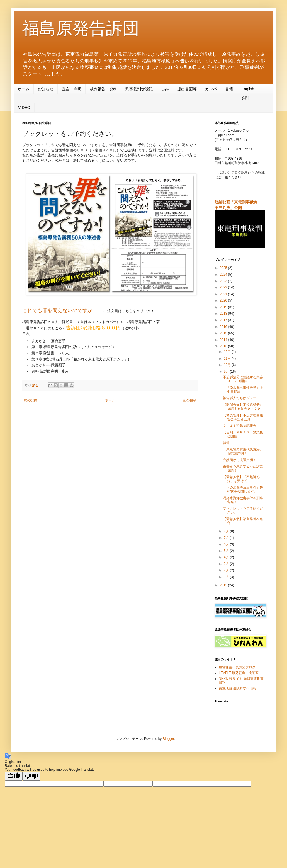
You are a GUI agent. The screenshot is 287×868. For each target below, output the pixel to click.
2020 (224, 300)
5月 (227, 551)
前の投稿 (190, 400)
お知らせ (46, 89)
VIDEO (24, 108)
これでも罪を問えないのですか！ (60, 311)
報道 (226, 443)
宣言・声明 (72, 89)
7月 (227, 538)
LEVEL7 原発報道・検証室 (239, 673)
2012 (224, 585)
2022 (224, 287)
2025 (224, 268)
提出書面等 (187, 89)
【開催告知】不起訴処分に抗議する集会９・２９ (243, 407)
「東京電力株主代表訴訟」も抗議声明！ (243, 451)
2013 (224, 346)
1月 (227, 577)
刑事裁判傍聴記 (139, 89)
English (248, 89)
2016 (224, 327)
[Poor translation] (31, 776)
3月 (227, 564)
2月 (227, 570)
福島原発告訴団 (81, 28)
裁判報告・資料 (103, 89)
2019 (224, 307)
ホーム (24, 89)
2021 (224, 294)
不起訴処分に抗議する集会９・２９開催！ (243, 379)
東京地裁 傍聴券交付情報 (238, 688)
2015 (224, 333)
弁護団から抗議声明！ (240, 460)
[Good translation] (14, 776)
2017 (224, 320)
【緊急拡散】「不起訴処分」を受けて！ (241, 479)
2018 (224, 314)
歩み (165, 89)
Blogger (168, 739)
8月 (227, 531)
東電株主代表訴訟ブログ (237, 667)
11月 (228, 358)
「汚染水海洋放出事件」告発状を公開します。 (243, 489)
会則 (245, 98)
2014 (224, 340)
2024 (224, 275)
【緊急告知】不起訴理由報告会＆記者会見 (243, 417)
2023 (224, 281)
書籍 (229, 89)
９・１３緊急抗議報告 (240, 426)
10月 (228, 365)
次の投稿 (30, 400)
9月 (227, 372)
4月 (227, 557)
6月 (227, 544)
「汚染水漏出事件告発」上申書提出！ (243, 390)
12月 (228, 352)
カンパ (211, 89)
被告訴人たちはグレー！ (241, 398)
